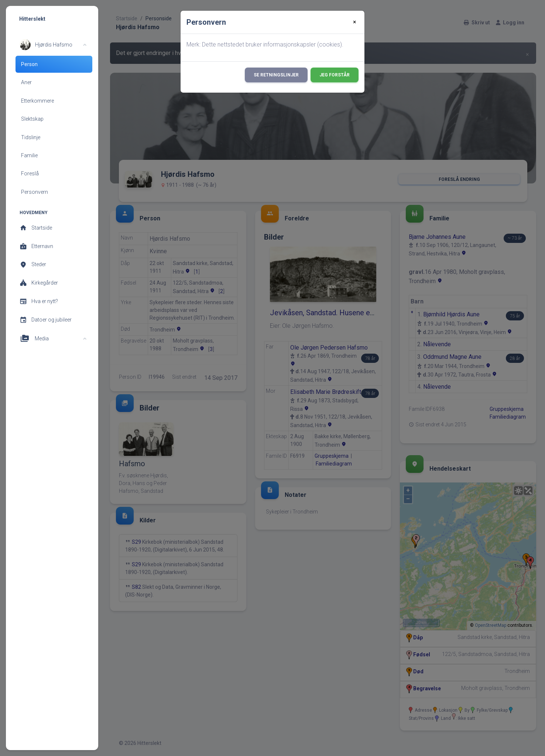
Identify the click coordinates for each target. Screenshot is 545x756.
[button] (53, 45)
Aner (26, 82)
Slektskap (32, 119)
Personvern (35, 192)
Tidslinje (31, 137)
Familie (29, 155)
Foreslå (30, 173)
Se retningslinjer (276, 75)
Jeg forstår (335, 75)
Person (29, 64)
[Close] (355, 22)
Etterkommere (37, 101)
